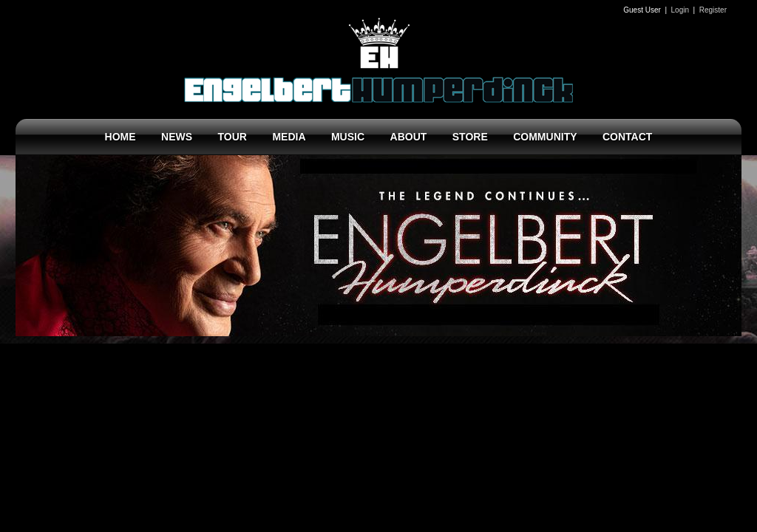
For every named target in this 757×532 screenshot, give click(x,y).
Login (680, 10)
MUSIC (348, 137)
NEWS (177, 137)
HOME (120, 137)
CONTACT (627, 137)
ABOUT (409, 137)
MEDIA (289, 137)
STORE (470, 137)
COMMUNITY (545, 137)
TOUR (232, 137)
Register (713, 10)
